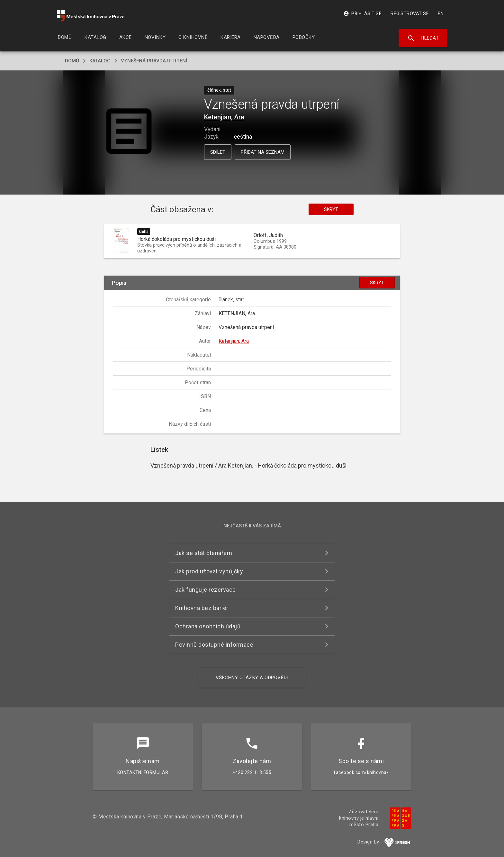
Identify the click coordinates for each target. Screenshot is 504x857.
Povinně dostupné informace (214, 645)
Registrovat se (410, 14)
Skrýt (331, 209)
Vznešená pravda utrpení (154, 61)
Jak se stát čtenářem (204, 553)
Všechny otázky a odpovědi (252, 678)
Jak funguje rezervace (206, 590)
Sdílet (218, 152)
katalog (100, 61)
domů (72, 61)
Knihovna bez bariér (202, 608)
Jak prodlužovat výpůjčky (209, 571)
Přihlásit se (362, 14)
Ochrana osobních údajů (208, 626)
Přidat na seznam (263, 152)
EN (441, 14)
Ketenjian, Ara (224, 117)
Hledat (423, 38)
